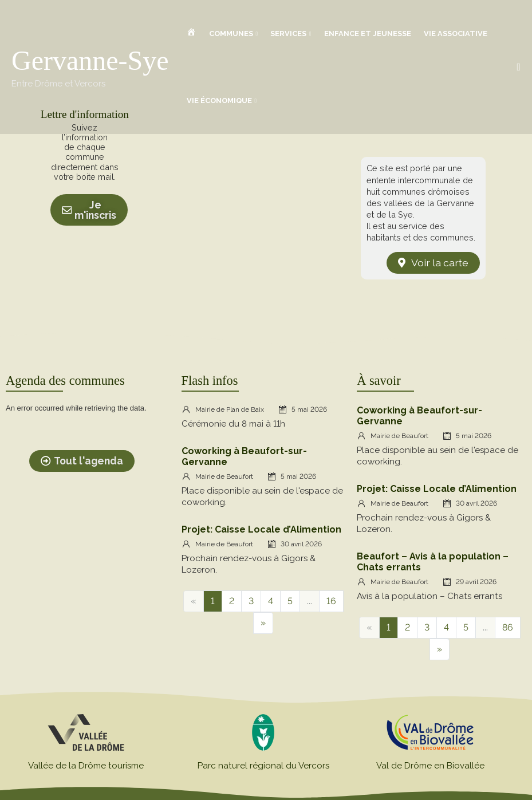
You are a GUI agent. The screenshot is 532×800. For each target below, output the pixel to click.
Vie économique (219, 101)
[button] (519, 67)
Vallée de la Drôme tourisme (86, 766)
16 (331, 601)
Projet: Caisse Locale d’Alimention (261, 529)
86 (508, 627)
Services (288, 34)
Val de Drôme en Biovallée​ (430, 766)
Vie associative (456, 34)
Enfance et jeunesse (368, 34)
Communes (231, 34)
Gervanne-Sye (90, 60)
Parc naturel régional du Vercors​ (263, 766)
